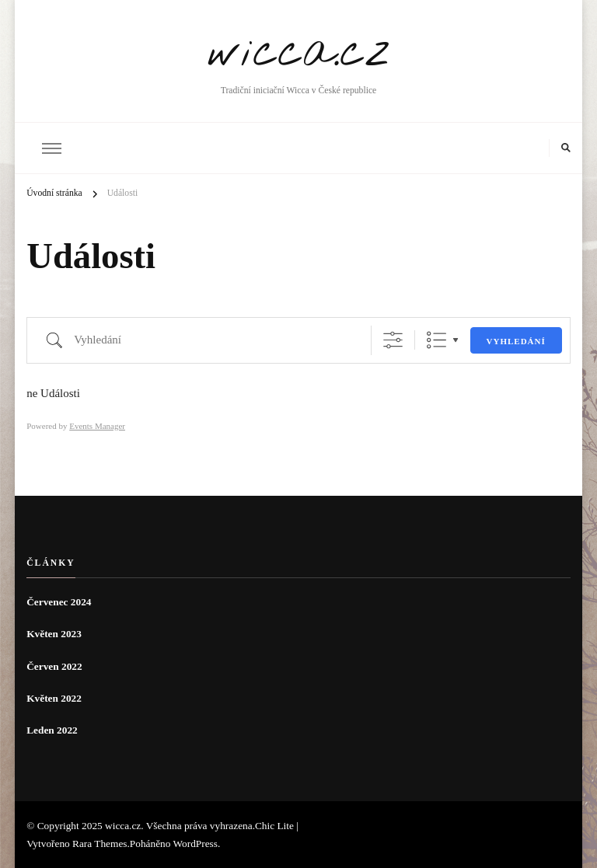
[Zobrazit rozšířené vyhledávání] (393, 340)
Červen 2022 (54, 666)
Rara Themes (99, 844)
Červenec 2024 (59, 602)
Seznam (436, 340)
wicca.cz (299, 53)
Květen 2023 (54, 634)
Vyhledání (516, 341)
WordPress (196, 844)
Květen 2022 (54, 698)
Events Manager (97, 426)
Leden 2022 (52, 730)
